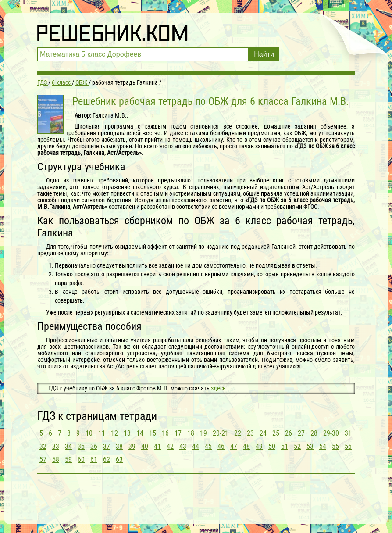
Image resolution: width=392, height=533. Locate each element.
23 (250, 433)
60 (81, 460)
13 (127, 433)
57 (43, 460)
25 (276, 433)
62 (107, 460)
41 (157, 446)
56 (348, 446)
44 (196, 446)
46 (221, 446)
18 (191, 433)
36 (94, 446)
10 (89, 433)
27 (301, 433)
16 (165, 433)
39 (132, 446)
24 (263, 433)
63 (119, 460)
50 (272, 446)
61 (94, 460)
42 (170, 446)
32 (43, 446)
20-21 (221, 433)
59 (68, 460)
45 (208, 446)
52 (297, 446)
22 (238, 433)
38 (119, 446)
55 (335, 446)
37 (107, 446)
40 (145, 446)
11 (102, 433)
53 (310, 446)
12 (114, 433)
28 (314, 433)
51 (285, 446)
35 (81, 446)
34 (68, 446)
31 (348, 433)
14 (140, 433)
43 (183, 446)
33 (56, 446)
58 (56, 460)
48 (246, 446)
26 (289, 433)
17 (178, 433)
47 (234, 446)
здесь (218, 388)
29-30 (331, 433)
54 (323, 446)
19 (203, 433)
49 (259, 446)
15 (153, 433)
